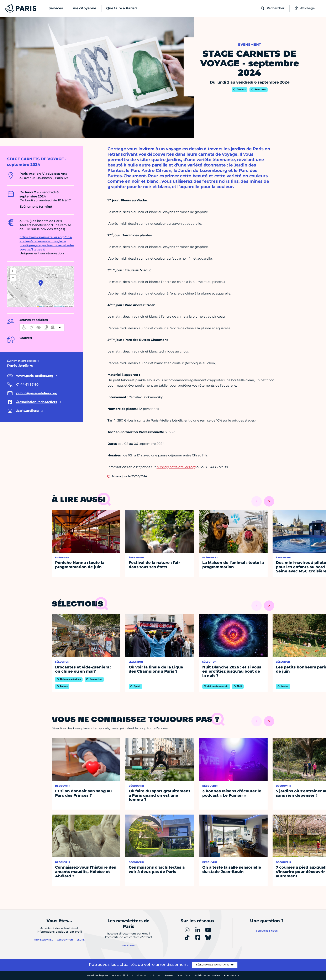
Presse (169, 975)
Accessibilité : (136, 975)
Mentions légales (97, 975)
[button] (41, 283)
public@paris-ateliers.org (176, 467)
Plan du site (232, 975)
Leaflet (41, 306)
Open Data (184, 975)
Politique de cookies (207, 975)
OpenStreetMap (59, 306)
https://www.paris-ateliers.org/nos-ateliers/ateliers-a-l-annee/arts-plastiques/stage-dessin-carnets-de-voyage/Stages (47, 243)
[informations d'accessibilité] (42, 327)
